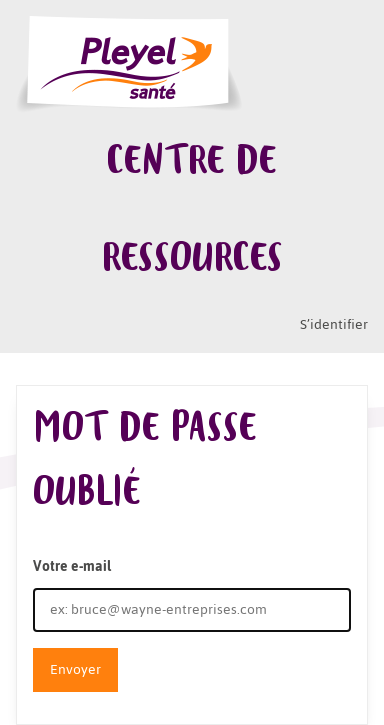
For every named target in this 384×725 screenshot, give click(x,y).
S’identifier (334, 324)
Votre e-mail (72, 566)
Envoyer (75, 669)
